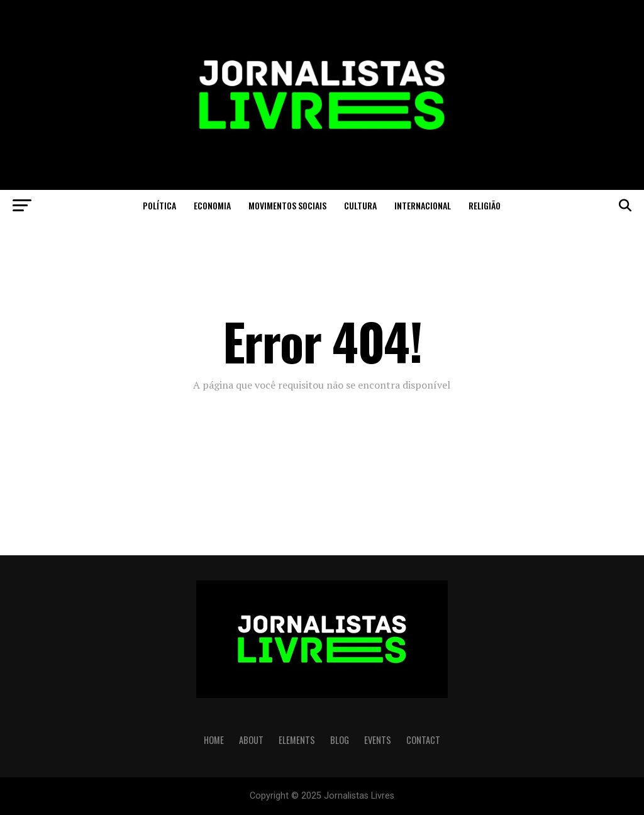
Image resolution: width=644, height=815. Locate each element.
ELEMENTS (297, 740)
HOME (214, 740)
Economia (212, 205)
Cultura (360, 205)
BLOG (340, 740)
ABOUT (251, 740)
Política (159, 205)
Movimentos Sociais (287, 205)
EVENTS (378, 740)
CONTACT (423, 740)
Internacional (423, 205)
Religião (485, 205)
